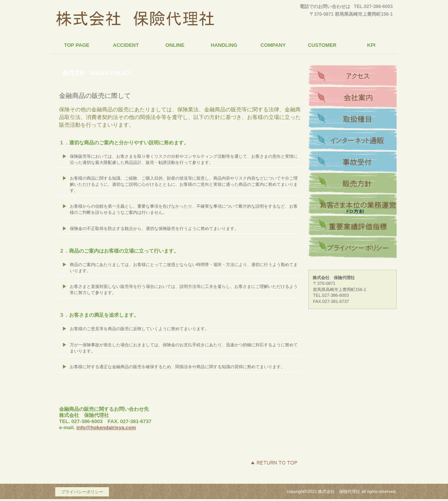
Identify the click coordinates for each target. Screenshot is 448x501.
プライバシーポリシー (352, 248)
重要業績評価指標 (352, 227)
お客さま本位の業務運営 (352, 205)
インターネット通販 (352, 141)
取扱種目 (352, 119)
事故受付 (352, 162)
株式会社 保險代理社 (135, 21)
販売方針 (352, 184)
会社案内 (352, 98)
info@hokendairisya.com (106, 427)
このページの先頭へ (274, 463)
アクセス (352, 76)
